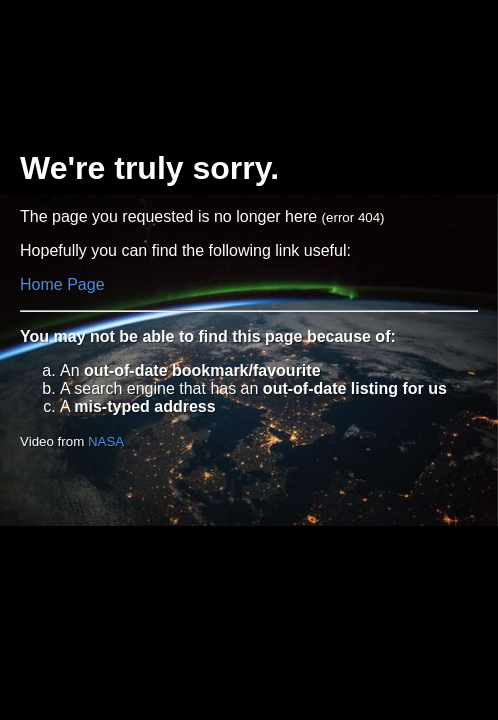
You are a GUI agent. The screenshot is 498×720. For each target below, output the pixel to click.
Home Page (62, 284)
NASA (106, 441)
